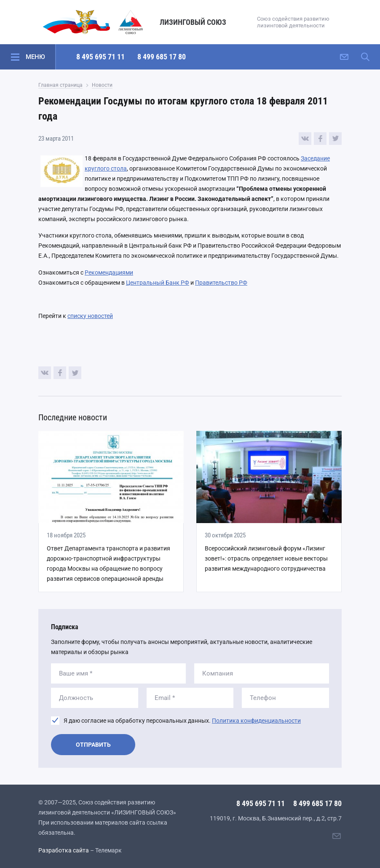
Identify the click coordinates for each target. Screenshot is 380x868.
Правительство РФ (221, 283)
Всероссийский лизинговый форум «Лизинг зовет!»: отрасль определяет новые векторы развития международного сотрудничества (266, 558)
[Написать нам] (344, 57)
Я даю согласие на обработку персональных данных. (182, 721)
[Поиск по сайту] (365, 57)
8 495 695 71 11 (100, 57)
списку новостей (90, 316)
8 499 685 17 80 (162, 57)
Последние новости (73, 417)
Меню (35, 57)
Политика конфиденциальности (256, 721)
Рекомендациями (109, 272)
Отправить (93, 745)
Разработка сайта (64, 850)
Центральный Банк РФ (158, 283)
